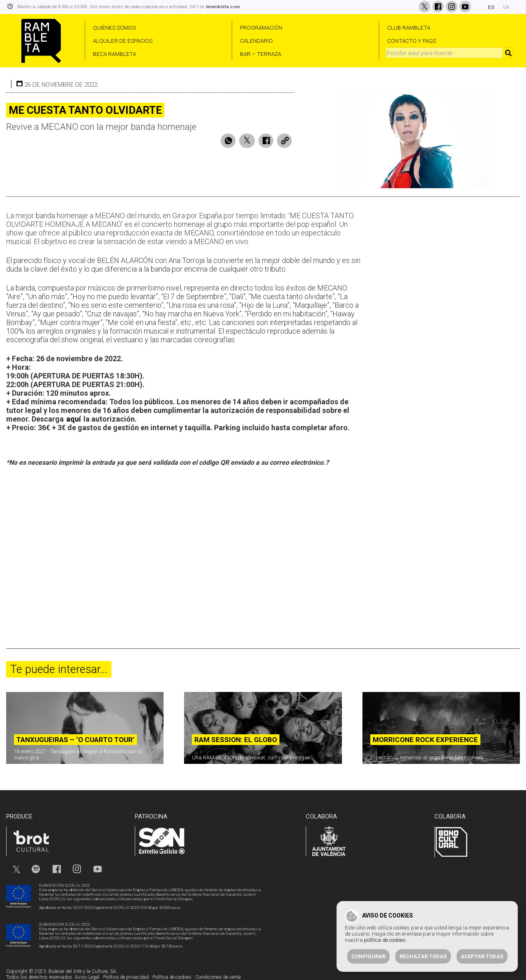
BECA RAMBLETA (114, 54)
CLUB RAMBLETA (409, 28)
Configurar (368, 956)
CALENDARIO (256, 41)
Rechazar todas (423, 956)
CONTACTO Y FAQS (412, 41)
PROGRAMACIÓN (261, 28)
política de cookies (385, 940)
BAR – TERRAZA (261, 54)
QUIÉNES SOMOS (114, 28)
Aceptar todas (482, 956)
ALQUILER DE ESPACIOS (123, 41)
